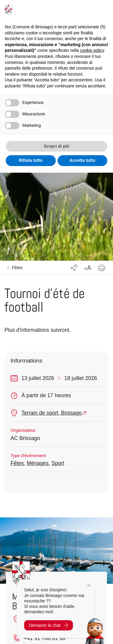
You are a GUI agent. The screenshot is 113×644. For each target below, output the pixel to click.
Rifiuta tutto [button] (31, 160)
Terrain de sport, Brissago (52, 413)
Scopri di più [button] (56, 146)
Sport (58, 463)
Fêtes (17, 268)
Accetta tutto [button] (82, 160)
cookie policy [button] (92, 50)
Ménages (38, 463)
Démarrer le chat (49, 625)
